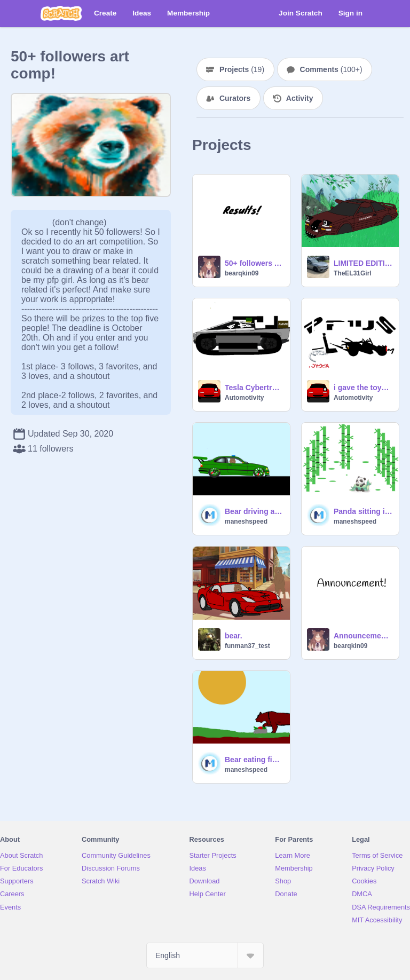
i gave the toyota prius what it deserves (363, 388)
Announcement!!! (363, 636)
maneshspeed (246, 521)
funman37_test (247, 646)
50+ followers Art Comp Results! (254, 263)
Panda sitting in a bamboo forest (363, 511)
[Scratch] (61, 13)
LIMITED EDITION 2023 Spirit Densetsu (363, 263)
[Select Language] (205, 955)
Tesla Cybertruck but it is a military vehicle (254, 388)
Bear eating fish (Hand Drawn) (254, 760)
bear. (234, 636)
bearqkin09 (242, 273)
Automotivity (244, 398)
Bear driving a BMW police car (254, 511)
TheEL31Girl (353, 273)
